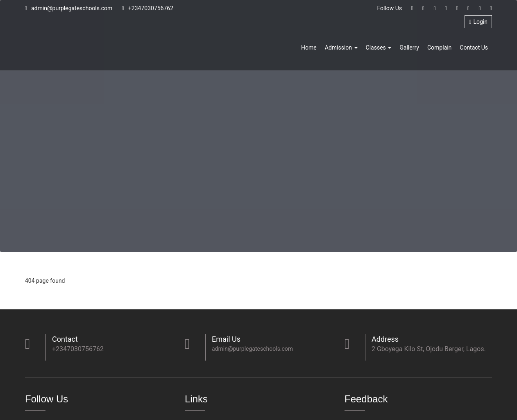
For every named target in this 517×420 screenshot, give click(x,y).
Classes (379, 48)
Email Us (226, 339)
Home (309, 48)
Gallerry (409, 48)
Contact (65, 339)
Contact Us (474, 48)
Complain (439, 48)
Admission (341, 48)
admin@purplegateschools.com (69, 8)
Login (478, 22)
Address (385, 339)
